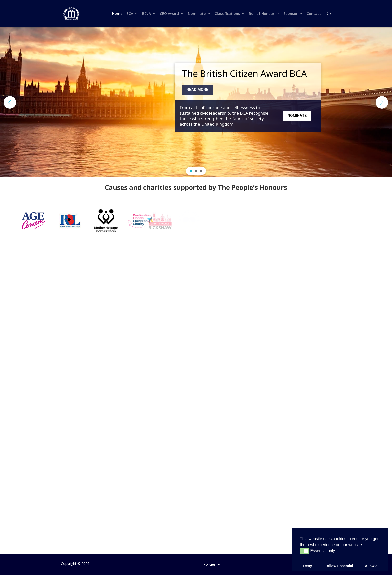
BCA (130, 14)
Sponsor (291, 14)
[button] (10, 102)
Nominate (197, 14)
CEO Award (169, 14)
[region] (196, 102)
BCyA (147, 14)
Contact (314, 14)
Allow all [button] (372, 566)
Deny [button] (308, 566)
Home (117, 14)
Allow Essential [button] (340, 566)
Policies (210, 564)
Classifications (227, 14)
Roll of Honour (262, 14)
